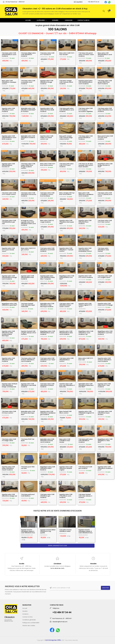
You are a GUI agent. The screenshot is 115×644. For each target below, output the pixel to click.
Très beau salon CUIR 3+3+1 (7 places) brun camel (105, 194)
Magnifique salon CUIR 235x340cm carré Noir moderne (105, 333)
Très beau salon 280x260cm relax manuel (103, 250)
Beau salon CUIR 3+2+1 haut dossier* (67, 54)
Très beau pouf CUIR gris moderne (85, 468)
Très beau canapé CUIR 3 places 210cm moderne (66, 82)
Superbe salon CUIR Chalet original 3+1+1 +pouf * (85, 305)
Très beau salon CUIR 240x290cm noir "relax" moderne (48, 360)
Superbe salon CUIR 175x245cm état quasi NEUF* (67, 222)
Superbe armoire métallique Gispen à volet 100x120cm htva (28, 531)
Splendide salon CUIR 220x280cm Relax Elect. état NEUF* (86, 385)
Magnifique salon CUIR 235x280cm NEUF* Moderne (48, 468)
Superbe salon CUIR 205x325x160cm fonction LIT (8, 165)
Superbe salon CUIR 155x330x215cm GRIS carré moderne (66, 333)
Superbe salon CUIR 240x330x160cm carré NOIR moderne (9, 138)
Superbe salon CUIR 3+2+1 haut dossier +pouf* (8, 250)
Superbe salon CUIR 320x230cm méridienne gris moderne (48, 413)
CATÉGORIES (42, 20)
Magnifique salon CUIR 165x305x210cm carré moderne (48, 333)
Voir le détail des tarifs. (57, 568)
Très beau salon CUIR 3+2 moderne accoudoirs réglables (86, 110)
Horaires (25, 611)
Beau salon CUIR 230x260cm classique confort (9, 82)
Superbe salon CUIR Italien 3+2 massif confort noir (47, 138)
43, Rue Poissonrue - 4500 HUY (15, 2)
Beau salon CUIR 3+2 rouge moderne (47, 221)
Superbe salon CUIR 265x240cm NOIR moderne (8, 360)
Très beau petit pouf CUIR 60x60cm (28, 495)
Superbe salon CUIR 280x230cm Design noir (9, 495)
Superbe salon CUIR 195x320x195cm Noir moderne (27, 277)
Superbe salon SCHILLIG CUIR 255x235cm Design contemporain (10, 385)
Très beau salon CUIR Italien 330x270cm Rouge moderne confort (28, 166)
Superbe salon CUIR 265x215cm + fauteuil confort (66, 250)
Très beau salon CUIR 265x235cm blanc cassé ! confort (66, 305)
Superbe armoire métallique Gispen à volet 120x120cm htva (85, 531)
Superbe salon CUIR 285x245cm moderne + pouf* (105, 468)
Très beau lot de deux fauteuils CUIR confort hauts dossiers (86, 165)
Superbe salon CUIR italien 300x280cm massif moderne (8, 468)
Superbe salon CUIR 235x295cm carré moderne (8, 110)
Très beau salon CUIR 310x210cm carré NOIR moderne (47, 250)
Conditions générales (29, 620)
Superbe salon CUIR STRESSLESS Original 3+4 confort (86, 413)
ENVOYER (105, 588)
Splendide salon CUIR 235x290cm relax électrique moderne (47, 305)
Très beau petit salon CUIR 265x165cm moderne (86, 441)
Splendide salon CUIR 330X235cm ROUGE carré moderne (47, 441)
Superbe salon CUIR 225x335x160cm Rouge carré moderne (9, 277)
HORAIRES (55, 20)
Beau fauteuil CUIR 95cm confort (65, 412)
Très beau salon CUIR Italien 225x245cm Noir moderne (105, 110)
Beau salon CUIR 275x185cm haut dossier (65, 441)
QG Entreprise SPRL (53, 640)
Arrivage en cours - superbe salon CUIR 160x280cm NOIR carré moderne (28, 223)
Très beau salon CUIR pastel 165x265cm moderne (86, 138)
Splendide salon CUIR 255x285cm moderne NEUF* (28, 138)
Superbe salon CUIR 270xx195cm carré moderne (66, 496)
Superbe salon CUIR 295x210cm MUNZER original (66, 468)
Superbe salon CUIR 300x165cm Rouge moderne (47, 82)
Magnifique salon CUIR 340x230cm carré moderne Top (86, 333)
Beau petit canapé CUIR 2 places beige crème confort (66, 138)
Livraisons (25, 614)
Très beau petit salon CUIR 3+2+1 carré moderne (66, 165)
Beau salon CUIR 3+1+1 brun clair (86, 359)
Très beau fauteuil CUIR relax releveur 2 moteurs (85, 496)
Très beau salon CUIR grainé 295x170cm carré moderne (105, 82)
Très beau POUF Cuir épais (28, 440)
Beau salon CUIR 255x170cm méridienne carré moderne (86, 194)
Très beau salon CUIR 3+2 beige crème (9, 440)
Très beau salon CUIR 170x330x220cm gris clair (9, 222)
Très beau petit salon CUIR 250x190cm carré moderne (67, 110)
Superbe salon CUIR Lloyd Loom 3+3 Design (105, 304)
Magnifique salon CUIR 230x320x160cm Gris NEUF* (67, 277)
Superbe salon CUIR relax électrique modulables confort (85, 250)
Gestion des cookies (29, 626)
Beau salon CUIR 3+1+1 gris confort (28, 249)
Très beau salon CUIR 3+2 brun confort (9, 412)
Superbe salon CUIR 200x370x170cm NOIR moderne (47, 110)
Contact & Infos (27, 617)
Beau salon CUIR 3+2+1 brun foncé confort (48, 164)
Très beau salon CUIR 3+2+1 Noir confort (105, 221)
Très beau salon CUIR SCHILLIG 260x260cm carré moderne (28, 360)
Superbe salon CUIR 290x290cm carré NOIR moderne (29, 385)
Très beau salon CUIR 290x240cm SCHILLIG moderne (47, 385)
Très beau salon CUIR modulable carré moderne (28, 82)
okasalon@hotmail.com (60, 622)
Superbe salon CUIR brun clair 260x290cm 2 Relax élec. (67, 385)
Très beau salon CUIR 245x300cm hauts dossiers (105, 413)
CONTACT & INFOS (83, 20)
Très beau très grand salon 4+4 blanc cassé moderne (86, 55)
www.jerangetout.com (57, 546)
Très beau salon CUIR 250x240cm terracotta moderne (29, 194)
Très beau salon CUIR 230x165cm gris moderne (47, 496)
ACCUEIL (28, 20)
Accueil (25, 608)
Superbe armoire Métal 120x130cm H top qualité (48, 531)
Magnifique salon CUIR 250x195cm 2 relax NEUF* (105, 441)
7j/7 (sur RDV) (78, 2)
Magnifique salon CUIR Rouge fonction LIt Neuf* (105, 165)
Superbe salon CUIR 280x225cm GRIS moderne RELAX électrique (8, 333)
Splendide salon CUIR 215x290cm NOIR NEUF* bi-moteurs (28, 110)
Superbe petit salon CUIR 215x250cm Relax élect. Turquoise (47, 277)
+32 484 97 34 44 (94, 2)
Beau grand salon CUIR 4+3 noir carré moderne (105, 138)
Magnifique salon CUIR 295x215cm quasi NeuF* (10, 304)
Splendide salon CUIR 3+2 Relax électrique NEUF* (28, 413)
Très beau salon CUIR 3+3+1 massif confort (9, 194)
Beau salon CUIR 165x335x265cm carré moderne (105, 55)
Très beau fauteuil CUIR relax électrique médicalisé (28, 305)
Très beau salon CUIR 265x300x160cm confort (66, 360)
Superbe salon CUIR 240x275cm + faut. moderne (104, 385)
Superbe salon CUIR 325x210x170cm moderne (85, 222)
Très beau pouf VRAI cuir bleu (28, 468)
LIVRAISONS (69, 20)
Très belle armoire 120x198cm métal (65, 531)
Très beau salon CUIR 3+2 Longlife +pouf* (105, 277)
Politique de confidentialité (31, 623)
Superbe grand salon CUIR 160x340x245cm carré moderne (85, 82)
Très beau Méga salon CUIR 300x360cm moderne (28, 55)
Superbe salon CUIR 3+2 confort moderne (86, 277)
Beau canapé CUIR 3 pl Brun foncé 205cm (67, 194)
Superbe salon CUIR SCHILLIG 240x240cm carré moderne (105, 360)
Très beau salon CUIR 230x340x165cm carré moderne (9, 55)
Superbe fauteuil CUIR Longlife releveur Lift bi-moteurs (29, 333)
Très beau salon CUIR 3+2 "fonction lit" (47, 54)
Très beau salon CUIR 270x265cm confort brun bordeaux (47, 194)
